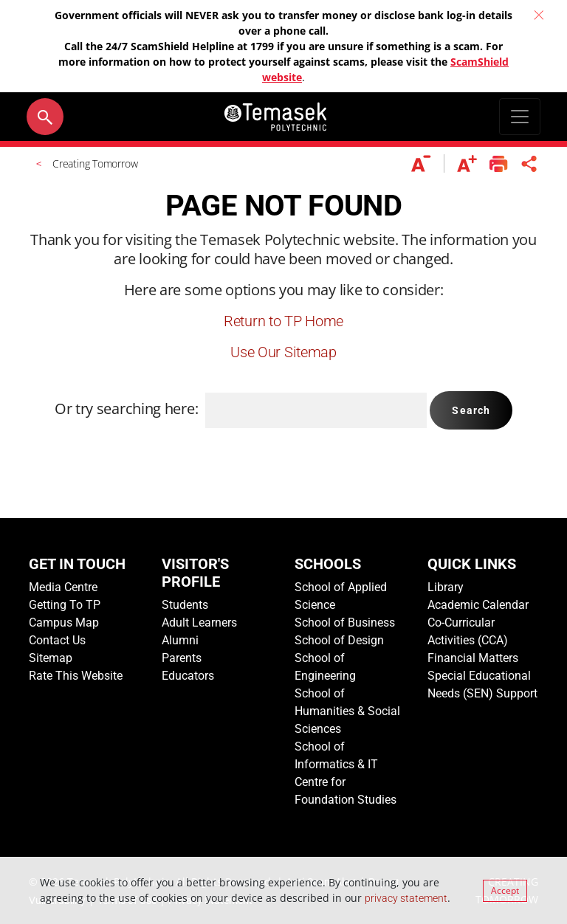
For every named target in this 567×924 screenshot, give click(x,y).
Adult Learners (199, 623)
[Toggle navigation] (520, 117)
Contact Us (57, 640)
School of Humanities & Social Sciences (347, 711)
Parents (182, 658)
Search (471, 410)
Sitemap (51, 658)
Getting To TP (65, 605)
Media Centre (63, 587)
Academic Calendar (478, 605)
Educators (188, 676)
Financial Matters (473, 658)
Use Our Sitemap (283, 352)
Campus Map (64, 623)
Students (185, 605)
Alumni (180, 640)
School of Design (339, 640)
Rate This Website (76, 676)
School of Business (345, 623)
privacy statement (406, 898)
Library (446, 587)
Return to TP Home (283, 321)
